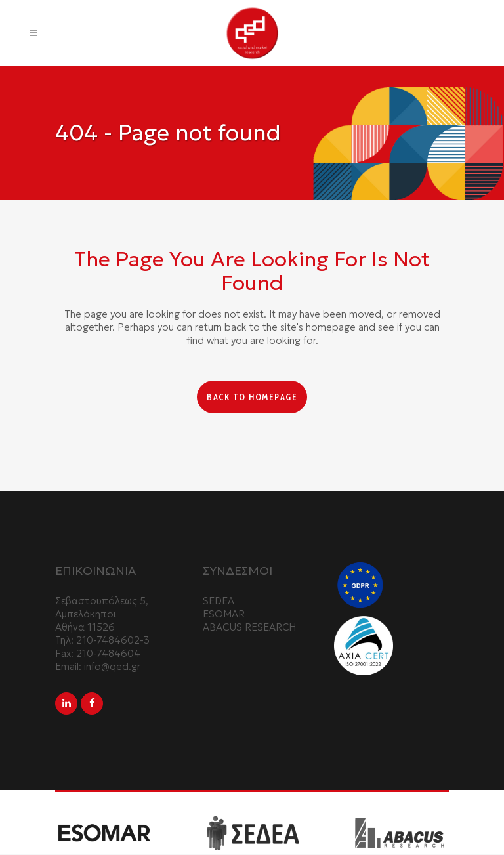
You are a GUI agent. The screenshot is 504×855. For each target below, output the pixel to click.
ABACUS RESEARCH (249, 628)
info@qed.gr (112, 668)
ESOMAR (224, 615)
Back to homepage (252, 397)
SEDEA (219, 602)
